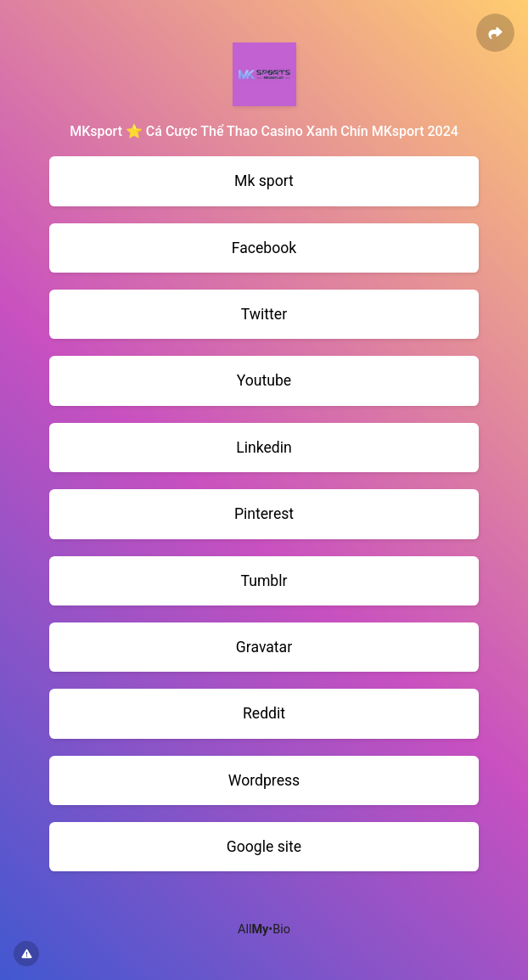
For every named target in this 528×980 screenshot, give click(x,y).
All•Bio (264, 929)
